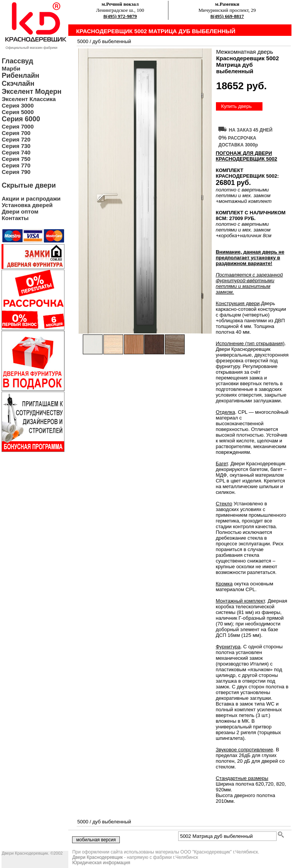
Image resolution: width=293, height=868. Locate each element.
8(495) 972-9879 (120, 16)
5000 (83, 41)
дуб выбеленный (112, 41)
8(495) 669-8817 (227, 16)
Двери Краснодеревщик (97, 857)
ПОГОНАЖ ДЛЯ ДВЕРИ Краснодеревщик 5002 (246, 156)
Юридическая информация (101, 863)
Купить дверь (236, 106)
